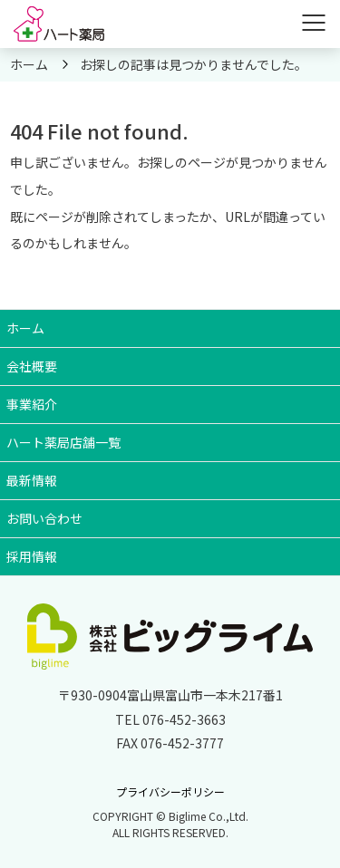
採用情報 (32, 556)
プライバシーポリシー (170, 791)
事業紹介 (32, 404)
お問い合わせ (44, 518)
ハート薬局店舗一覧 (63, 442)
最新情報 (32, 480)
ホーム (25, 328)
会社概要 (32, 366)
